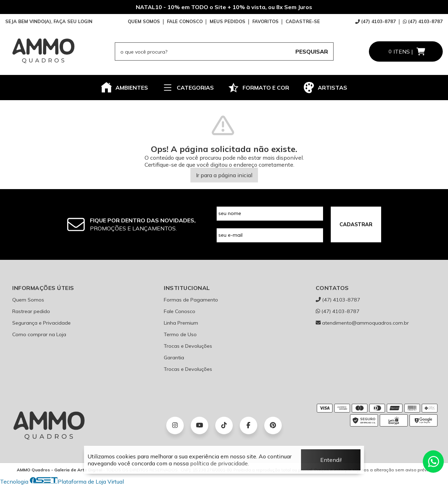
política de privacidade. (219, 463)
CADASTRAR (356, 224)
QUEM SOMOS (144, 21)
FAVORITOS (265, 21)
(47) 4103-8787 (376, 21)
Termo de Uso (180, 334)
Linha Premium (181, 323)
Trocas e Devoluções (188, 346)
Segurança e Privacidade (41, 323)
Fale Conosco (180, 311)
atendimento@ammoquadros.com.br (362, 323)
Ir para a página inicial (224, 175)
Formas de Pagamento (191, 300)
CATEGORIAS (188, 88)
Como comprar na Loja (39, 334)
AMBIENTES (124, 88)
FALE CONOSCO (185, 21)
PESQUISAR (312, 51)
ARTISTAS (325, 88)
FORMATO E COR (258, 88)
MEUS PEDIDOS (227, 21)
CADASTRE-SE (303, 21)
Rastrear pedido (31, 311)
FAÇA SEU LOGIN (73, 21)
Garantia (174, 358)
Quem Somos (28, 300)
